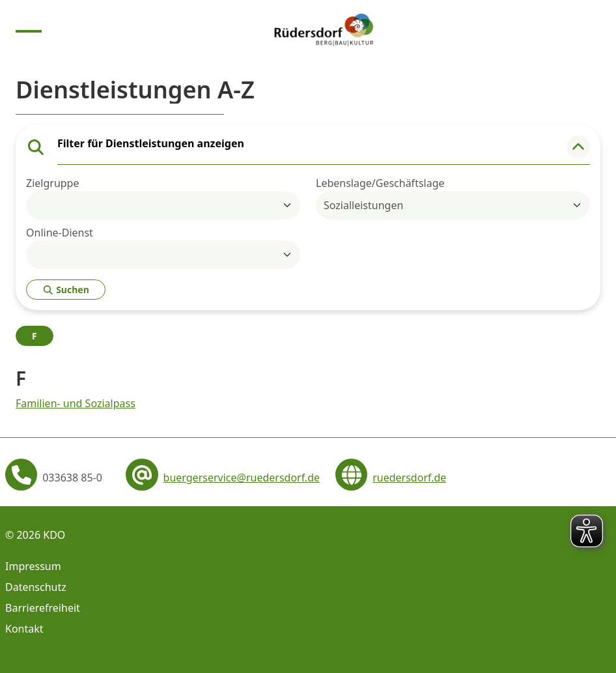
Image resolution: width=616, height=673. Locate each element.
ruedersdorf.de (409, 478)
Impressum (33, 566)
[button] (578, 147)
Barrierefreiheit (43, 608)
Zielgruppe (52, 183)
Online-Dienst (60, 233)
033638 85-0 (72, 478)
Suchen (66, 290)
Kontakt (24, 629)
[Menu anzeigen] (29, 30)
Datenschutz (36, 587)
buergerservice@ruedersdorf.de (242, 478)
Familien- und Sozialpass (76, 403)
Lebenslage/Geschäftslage (380, 183)
